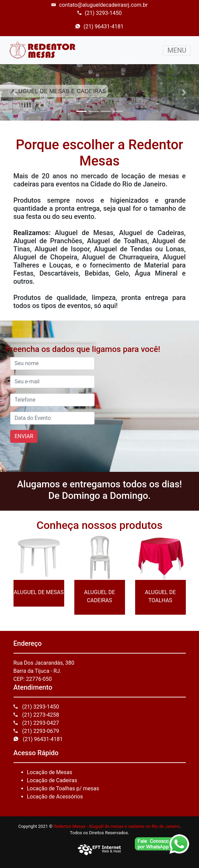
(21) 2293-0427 (36, 723)
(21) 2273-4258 (36, 715)
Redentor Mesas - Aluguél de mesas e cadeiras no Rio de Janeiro (117, 826)
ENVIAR (24, 436)
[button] (15, 92)
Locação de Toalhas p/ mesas (63, 788)
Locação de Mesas (50, 772)
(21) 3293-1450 (100, 13)
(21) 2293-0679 (36, 731)
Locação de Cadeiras (52, 780)
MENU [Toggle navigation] (177, 50)
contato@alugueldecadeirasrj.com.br (100, 5)
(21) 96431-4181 (99, 27)
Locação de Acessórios (55, 797)
